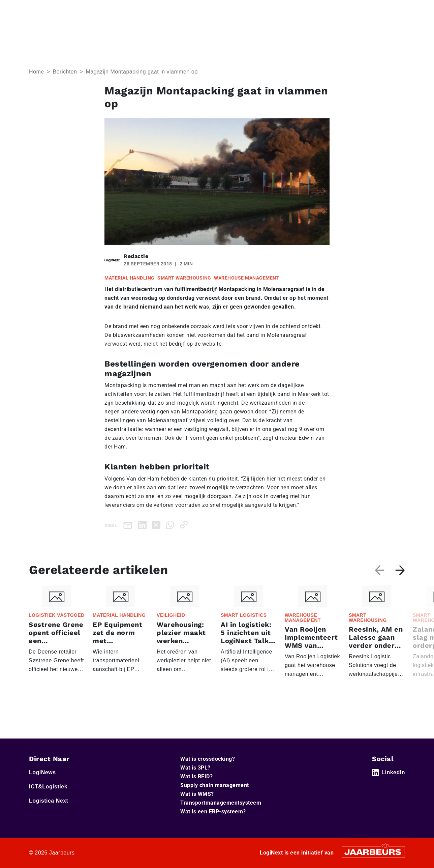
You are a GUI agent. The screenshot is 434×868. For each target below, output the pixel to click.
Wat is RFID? (196, 776)
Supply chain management (215, 785)
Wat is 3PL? (195, 768)
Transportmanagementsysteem (221, 803)
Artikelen (346, 30)
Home (36, 10)
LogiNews (57, 10)
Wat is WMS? (197, 794)
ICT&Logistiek (89, 10)
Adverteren (280, 10)
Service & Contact (241, 10)
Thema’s (303, 30)
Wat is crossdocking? (208, 759)
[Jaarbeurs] (373, 852)
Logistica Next (125, 10)
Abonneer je (385, 30)
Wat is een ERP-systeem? (213, 812)
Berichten (65, 72)
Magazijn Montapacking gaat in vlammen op (142, 72)
